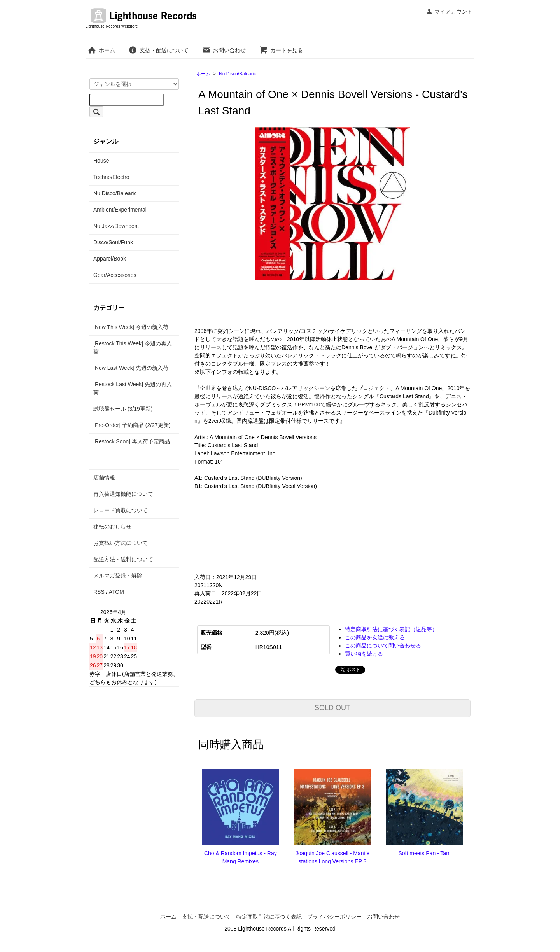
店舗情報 (104, 478)
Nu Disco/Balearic (237, 74)
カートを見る (281, 50)
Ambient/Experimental (120, 210)
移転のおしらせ (112, 527)
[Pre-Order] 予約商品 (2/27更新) (132, 425)
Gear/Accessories (115, 275)
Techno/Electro (111, 177)
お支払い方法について (121, 543)
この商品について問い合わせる (383, 646)
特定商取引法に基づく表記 (269, 917)
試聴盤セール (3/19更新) (123, 409)
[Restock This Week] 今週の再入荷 (133, 347)
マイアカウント (449, 12)
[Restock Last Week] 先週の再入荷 (133, 388)
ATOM (116, 592)
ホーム (101, 50)
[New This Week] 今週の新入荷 (131, 327)
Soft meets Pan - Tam (424, 853)
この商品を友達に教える (375, 637)
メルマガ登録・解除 (118, 576)
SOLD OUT (332, 708)
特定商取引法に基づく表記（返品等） (391, 629)
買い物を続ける (364, 654)
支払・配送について (158, 50)
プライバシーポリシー (334, 917)
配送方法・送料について (123, 559)
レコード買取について (121, 510)
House (101, 161)
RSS (99, 592)
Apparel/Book (110, 259)
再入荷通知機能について (123, 494)
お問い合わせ (224, 50)
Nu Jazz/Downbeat (116, 226)
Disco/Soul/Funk (113, 242)
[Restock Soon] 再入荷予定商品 (132, 441)
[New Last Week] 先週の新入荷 (131, 368)
